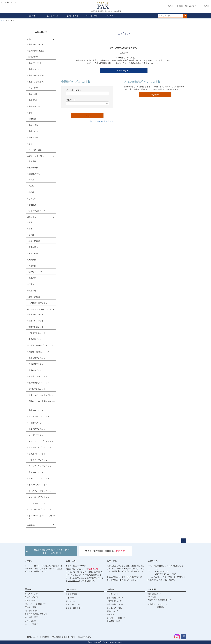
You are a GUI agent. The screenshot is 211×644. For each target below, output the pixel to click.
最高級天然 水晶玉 (36, 51)
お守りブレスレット (37, 333)
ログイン (171, 6)
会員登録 (180, 6)
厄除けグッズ (34, 174)
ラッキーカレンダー (74, 608)
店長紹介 (161, 607)
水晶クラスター (35, 125)
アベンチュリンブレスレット (41, 466)
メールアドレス (74, 90)
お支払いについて (114, 601)
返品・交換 (112, 561)
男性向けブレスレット (38, 364)
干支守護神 (33, 168)
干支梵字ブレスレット (38, 376)
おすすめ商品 (52, 16)
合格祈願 (32, 278)
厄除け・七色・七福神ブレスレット (42, 403)
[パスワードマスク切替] (107, 103)
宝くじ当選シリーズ (37, 211)
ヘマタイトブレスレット (39, 460)
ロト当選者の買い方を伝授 (36, 614)
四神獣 (31, 186)
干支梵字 (32, 161)
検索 (185, 16)
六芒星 (31, 180)
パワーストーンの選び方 (35, 604)
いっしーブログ (31, 624)
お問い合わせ (33, 637)
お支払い (29, 561)
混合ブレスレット (36, 472)
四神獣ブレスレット (37, 389)
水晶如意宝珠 (34, 106)
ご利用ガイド (191, 6)
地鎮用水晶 (33, 57)
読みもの (29, 589)
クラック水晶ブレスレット (40, 509)
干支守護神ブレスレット (39, 383)
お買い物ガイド (72, 16)
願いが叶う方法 (31, 611)
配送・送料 (71, 561)
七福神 (31, 192)
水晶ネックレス (35, 69)
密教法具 (32, 205)
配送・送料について (115, 598)
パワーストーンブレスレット (39, 309)
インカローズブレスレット (40, 497)
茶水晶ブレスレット (37, 454)
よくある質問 (30, 621)
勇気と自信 (33, 253)
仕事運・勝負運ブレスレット (41, 345)
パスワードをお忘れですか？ (101, 121)
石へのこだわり (31, 594)
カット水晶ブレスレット (39, 416)
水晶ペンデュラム (36, 82)
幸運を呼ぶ (33, 247)
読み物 (31, 16)
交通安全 (32, 284)
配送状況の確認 (113, 621)
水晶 (29, 39)
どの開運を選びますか (38, 303)
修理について (112, 611)
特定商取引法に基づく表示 (64, 637)
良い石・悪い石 (31, 597)
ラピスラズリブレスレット (40, 447)
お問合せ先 (153, 561)
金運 (30, 222)
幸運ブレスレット (36, 327)
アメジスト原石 (35, 150)
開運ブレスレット (36, 321)
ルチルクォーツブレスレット (41, 441)
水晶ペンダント (35, 63)
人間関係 (32, 260)
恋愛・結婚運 (34, 241)
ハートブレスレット (37, 503)
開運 (30, 229)
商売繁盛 (32, 266)
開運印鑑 (32, 119)
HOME (3, 20)
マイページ (92, 16)
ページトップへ (184, 541)
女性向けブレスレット (38, 370)
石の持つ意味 (30, 607)
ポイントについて (73, 604)
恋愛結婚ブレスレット (38, 339)
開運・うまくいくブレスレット (42, 395)
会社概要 (152, 589)
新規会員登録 (71, 594)
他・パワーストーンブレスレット (42, 517)
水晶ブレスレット (36, 44)
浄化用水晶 (33, 137)
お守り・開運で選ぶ (36, 156)
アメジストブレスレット (39, 478)
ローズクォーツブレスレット (41, 491)
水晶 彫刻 (33, 100)
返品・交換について (115, 604)
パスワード (72, 100)
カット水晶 (33, 88)
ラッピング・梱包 (114, 608)
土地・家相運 (34, 297)
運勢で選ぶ (32, 217)
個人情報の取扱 (85, 637)
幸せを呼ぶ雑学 (31, 617)
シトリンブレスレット (38, 435)
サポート (111, 589)
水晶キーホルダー (36, 75)
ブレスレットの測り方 (116, 618)
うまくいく (33, 199)
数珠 (30, 113)
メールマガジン (204, 6)
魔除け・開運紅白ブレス (39, 352)
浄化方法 (110, 614)
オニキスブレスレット (38, 429)
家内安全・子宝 (35, 272)
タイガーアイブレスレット (40, 423)
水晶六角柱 (33, 94)
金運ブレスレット (36, 314)
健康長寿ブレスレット (38, 358)
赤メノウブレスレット (38, 485)
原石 (30, 144)
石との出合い (30, 600)
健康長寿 (32, 291)
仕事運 (31, 235)
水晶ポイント (34, 131)
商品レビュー (71, 601)
